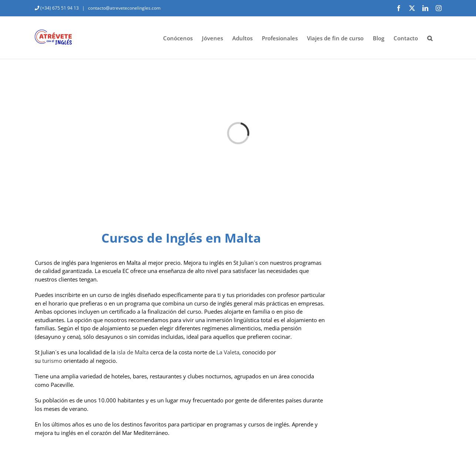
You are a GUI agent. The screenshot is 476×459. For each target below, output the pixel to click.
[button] (430, 38)
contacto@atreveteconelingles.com (124, 8)
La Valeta (228, 352)
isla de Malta (133, 352)
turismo (52, 361)
